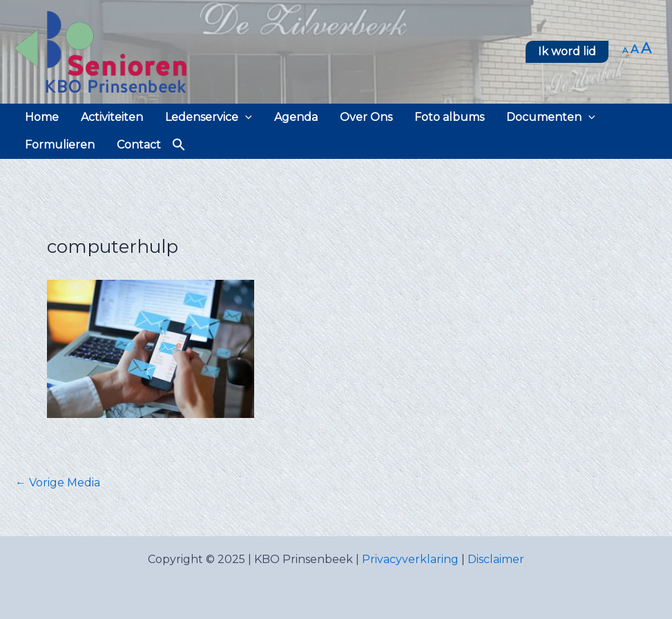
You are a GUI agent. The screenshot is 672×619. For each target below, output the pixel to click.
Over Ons (366, 117)
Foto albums (449, 117)
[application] (245, 117)
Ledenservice (209, 117)
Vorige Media (58, 483)
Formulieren (60, 145)
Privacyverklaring (410, 559)
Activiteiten (112, 117)
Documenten (551, 117)
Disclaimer (496, 559)
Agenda (296, 117)
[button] (567, 52)
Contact (139, 145)
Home (42, 117)
